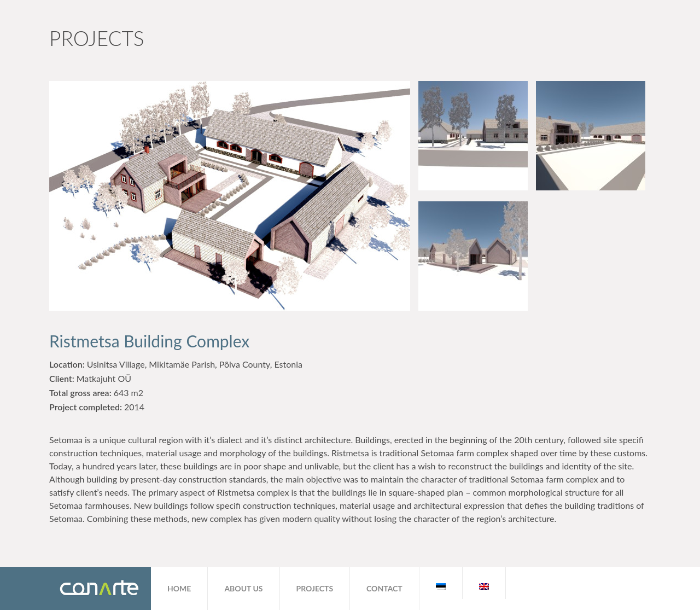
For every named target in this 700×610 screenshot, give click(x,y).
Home (179, 588)
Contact (384, 588)
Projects (315, 588)
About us (243, 588)
